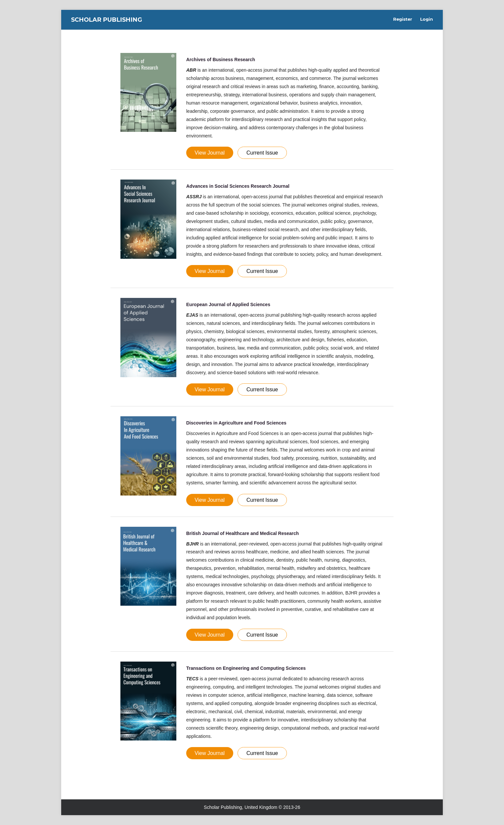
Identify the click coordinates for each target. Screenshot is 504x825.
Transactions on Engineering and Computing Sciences (246, 668)
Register (403, 19)
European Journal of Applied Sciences (228, 304)
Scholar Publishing (107, 20)
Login (427, 19)
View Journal (210, 153)
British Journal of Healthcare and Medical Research (242, 533)
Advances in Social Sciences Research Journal (238, 186)
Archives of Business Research (221, 60)
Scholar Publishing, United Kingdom (241, 807)
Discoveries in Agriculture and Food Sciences (236, 423)
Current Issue (262, 153)
